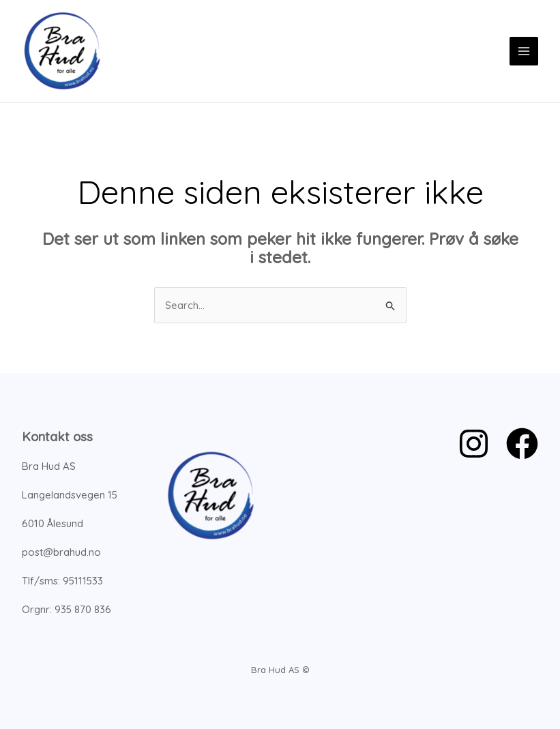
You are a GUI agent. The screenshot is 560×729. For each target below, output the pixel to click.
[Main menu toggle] (524, 51)
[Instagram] (474, 444)
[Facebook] (522, 444)
